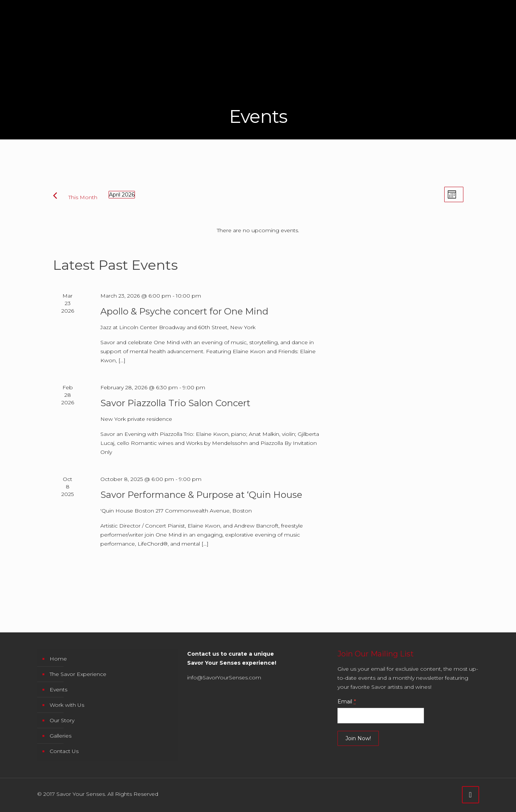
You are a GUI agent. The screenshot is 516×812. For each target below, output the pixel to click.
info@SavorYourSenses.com (224, 677)
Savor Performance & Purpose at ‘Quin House (201, 495)
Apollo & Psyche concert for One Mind (184, 311)
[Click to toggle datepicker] (122, 195)
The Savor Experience (78, 674)
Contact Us (64, 751)
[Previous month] (55, 196)
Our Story (62, 720)
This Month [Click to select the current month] (83, 197)
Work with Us (67, 705)
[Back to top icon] (471, 795)
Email (347, 702)
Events (58, 690)
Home (58, 659)
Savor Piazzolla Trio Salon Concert (175, 403)
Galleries (61, 736)
